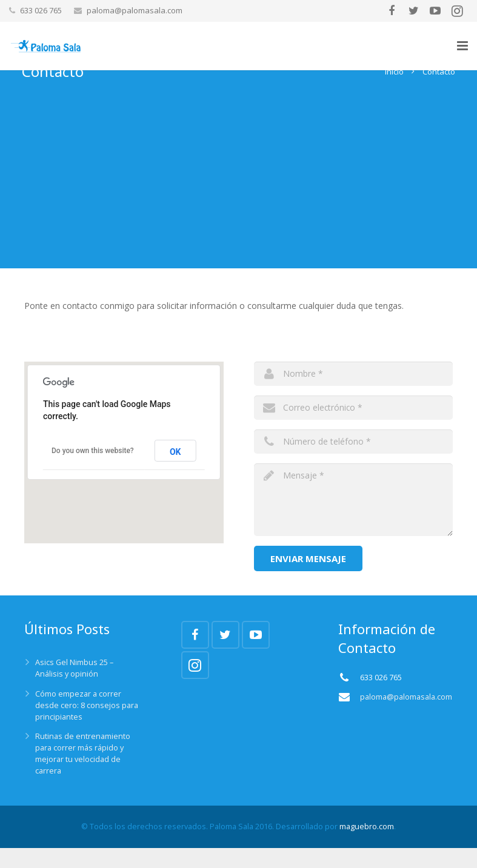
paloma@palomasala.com (135, 10)
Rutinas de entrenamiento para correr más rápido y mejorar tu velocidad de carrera (83, 774)
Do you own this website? (93, 471)
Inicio (392, 91)
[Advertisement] (238, 204)
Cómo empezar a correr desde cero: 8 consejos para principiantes (87, 725)
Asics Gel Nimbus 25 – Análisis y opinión (74, 688)
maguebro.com (367, 846)
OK (175, 471)
